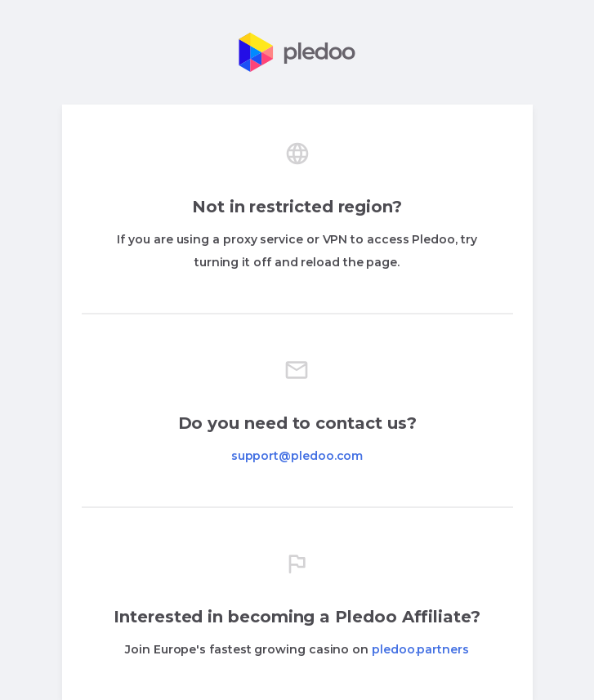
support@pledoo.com (297, 456)
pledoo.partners (420, 649)
